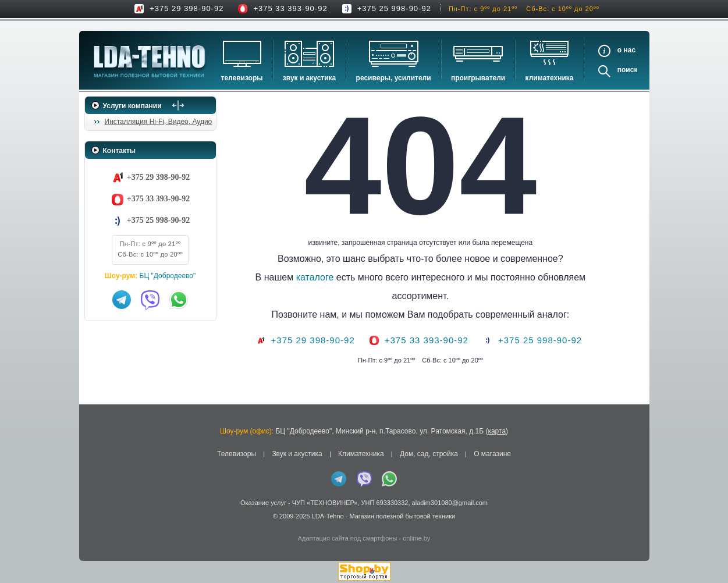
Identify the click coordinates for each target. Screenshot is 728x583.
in (95, 525)
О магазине (492, 454)
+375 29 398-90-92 (187, 8)
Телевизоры (242, 78)
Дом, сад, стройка (429, 454)
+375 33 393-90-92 (290, 8)
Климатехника (550, 78)
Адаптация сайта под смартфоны (348, 538)
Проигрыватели (478, 78)
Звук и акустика (309, 78)
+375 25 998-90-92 (394, 8)
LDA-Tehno (328, 516)
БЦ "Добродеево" (168, 276)
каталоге (327, 277)
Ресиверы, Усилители (394, 78)
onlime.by (416, 538)
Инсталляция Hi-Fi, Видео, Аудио (159, 122)
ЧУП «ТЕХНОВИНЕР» (325, 503)
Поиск (628, 70)
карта (497, 431)
